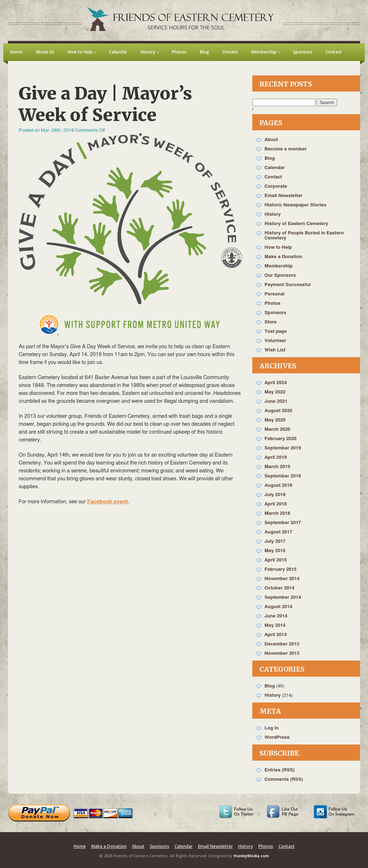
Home (80, 846)
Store (271, 322)
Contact (273, 177)
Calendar (275, 168)
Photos (272, 304)
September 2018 (283, 476)
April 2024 (276, 383)
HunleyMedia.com (251, 856)
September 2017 (283, 523)
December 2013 (282, 644)
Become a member (286, 149)
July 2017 (275, 542)
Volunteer (275, 341)
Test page (276, 332)
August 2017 (278, 532)
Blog (270, 158)
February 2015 (280, 570)
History (273, 214)
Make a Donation (283, 257)
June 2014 (276, 616)
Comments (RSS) (284, 780)
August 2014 (278, 607)
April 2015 (276, 560)
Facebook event (108, 502)
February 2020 (280, 439)
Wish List (275, 350)
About (271, 140)
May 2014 (275, 626)
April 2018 (276, 504)
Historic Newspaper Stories (295, 205)
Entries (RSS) (280, 770)
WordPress (277, 738)
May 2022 (275, 392)
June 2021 (276, 402)
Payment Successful (287, 285)
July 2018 (275, 495)
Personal (275, 294)
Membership (279, 266)
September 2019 (283, 448)
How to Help (278, 248)
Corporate (276, 186)
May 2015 (275, 551)
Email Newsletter (284, 196)
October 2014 (279, 588)
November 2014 (282, 579)
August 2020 (278, 411)
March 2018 (277, 514)
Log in (272, 728)
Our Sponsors (280, 276)
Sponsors (275, 313)
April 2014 (276, 635)
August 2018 (278, 486)
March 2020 (277, 430)
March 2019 (277, 467)
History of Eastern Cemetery (296, 224)
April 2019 (276, 458)
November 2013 (282, 654)
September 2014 (283, 598)
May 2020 (275, 420)
